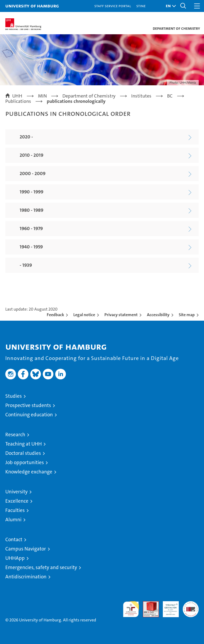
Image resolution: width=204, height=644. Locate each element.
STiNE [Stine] (141, 6)
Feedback (55, 315)
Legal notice (84, 315)
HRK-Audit (168, 607)
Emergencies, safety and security (41, 567)
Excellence (17, 501)
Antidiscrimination (26, 577)
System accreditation (191, 607)
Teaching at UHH (24, 444)
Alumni (13, 520)
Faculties (15, 510)
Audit (148, 604)
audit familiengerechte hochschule (131, 609)
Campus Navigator (26, 549)
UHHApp (15, 558)
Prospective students (28, 405)
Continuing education (29, 415)
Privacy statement (121, 315)
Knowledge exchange (29, 472)
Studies (14, 396)
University (16, 492)
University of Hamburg (32, 6)
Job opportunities (25, 462)
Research (15, 435)
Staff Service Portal (113, 6)
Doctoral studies (23, 453)
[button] (169, 6)
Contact (14, 539)
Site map (187, 315)
